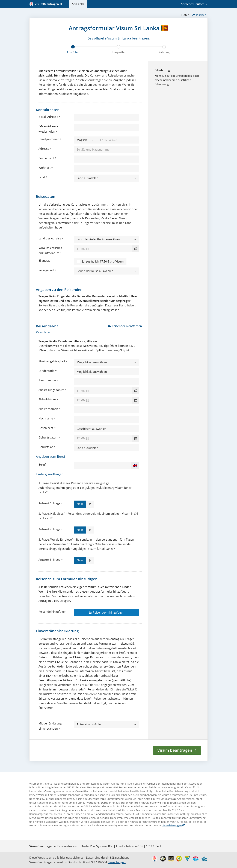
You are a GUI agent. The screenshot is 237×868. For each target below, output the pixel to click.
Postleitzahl (46, 158)
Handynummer (49, 139)
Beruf (42, 465)
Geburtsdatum (48, 437)
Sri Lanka (78, 4)
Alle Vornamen (48, 409)
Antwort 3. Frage (49, 560)
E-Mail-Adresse (48, 117)
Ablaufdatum (47, 399)
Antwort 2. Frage (49, 529)
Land (42, 177)
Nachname (46, 418)
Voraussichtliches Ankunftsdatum (50, 250)
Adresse (44, 149)
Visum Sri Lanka (119, 38)
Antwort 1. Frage (49, 503)
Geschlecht (46, 428)
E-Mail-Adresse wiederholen (48, 129)
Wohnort (45, 168)
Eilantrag (44, 261)
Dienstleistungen (173, 825)
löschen (199, 15)
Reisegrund (46, 270)
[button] (85, 140)
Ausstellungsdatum (51, 390)
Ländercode (46, 371)
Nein (80, 505)
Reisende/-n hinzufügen (107, 613)
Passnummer (47, 380)
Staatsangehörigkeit (52, 361)
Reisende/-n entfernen (125, 326)
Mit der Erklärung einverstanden (50, 726)
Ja (90, 505)
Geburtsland (47, 447)
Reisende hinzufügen (52, 612)
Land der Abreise (50, 238)
